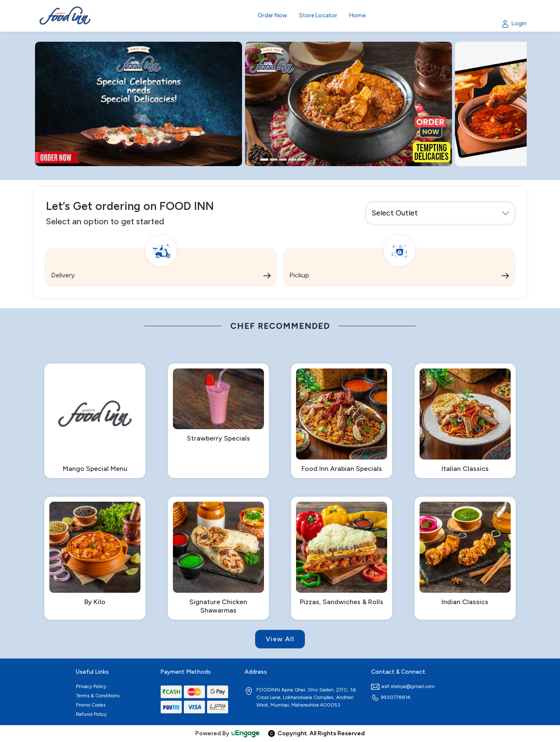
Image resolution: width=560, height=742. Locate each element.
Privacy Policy (91, 686)
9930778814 (391, 697)
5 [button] (302, 160)
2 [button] (274, 160)
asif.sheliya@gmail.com (403, 686)
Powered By (228, 733)
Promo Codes (91, 705)
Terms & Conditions (98, 696)
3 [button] (283, 160)
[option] (138, 104)
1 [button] (264, 160)
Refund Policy (91, 714)
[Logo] (65, 16)
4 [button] (292, 160)
